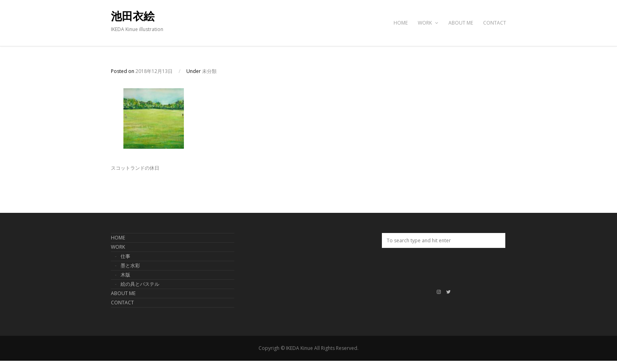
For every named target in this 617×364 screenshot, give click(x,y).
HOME (401, 23)
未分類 (209, 71)
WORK (428, 23)
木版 (125, 275)
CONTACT (495, 23)
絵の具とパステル (140, 284)
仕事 (125, 256)
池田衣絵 (133, 17)
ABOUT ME (461, 23)
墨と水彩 (130, 265)
